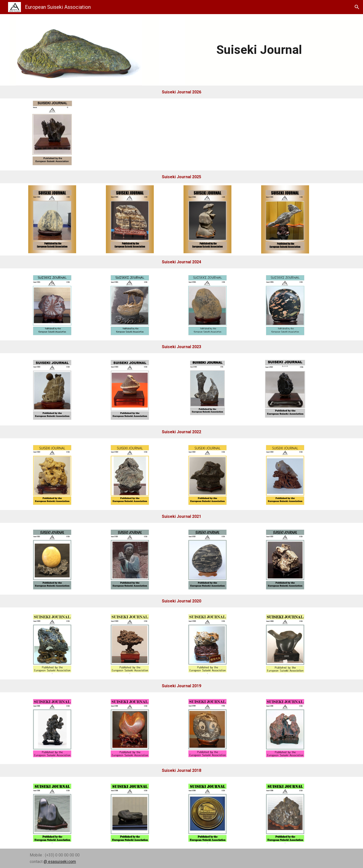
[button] (357, 7)
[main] (259, 50)
